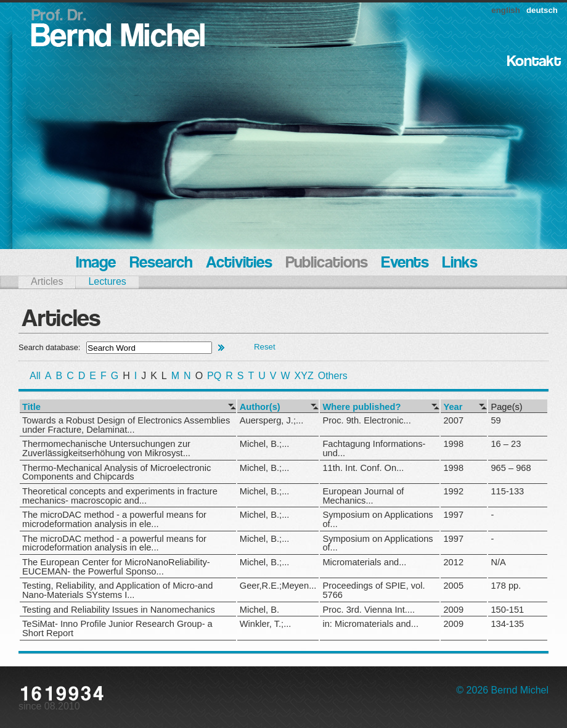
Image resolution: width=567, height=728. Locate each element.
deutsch (542, 10)
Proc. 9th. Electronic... (366, 420)
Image (96, 264)
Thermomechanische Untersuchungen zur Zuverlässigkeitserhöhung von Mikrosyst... (106, 448)
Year (453, 407)
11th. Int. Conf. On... (363, 468)
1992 (453, 491)
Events (405, 264)
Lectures (107, 281)
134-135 (507, 624)
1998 (453, 444)
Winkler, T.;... (266, 624)
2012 (453, 562)
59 (496, 420)
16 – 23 (506, 444)
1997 (453, 515)
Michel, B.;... (265, 444)
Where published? (361, 407)
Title (31, 407)
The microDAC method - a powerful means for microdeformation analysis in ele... (114, 519)
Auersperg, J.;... (271, 420)
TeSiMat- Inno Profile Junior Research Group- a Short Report (117, 628)
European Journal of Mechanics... (363, 496)
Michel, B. (259, 610)
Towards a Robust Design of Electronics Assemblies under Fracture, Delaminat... (126, 425)
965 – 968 (511, 468)
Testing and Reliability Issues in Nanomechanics (119, 610)
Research (161, 264)
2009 (453, 610)
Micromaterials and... (364, 562)
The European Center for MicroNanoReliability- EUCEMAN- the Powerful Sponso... (116, 567)
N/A (498, 562)
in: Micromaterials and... (370, 624)
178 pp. (506, 586)
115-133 (507, 491)
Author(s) (260, 407)
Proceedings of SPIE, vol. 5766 (373, 590)
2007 (453, 420)
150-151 (507, 610)
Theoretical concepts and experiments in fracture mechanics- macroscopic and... (120, 496)
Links (460, 264)
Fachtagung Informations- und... (374, 448)
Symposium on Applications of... (377, 519)
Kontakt (534, 62)
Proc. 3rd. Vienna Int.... (369, 610)
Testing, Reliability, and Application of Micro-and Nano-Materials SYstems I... (117, 590)
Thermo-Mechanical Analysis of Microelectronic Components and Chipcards (116, 472)
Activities (239, 264)
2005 (453, 586)
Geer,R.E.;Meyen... (278, 586)
